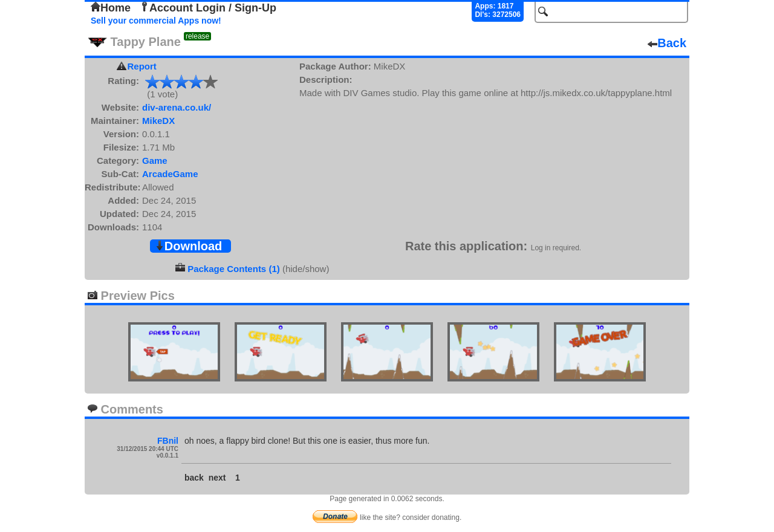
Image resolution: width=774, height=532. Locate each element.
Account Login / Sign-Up (208, 8)
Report (142, 66)
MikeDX (158, 121)
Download (189, 246)
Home (111, 8)
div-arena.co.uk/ (177, 107)
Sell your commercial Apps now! (156, 21)
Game (155, 161)
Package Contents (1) (234, 269)
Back (667, 43)
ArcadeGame (170, 174)
